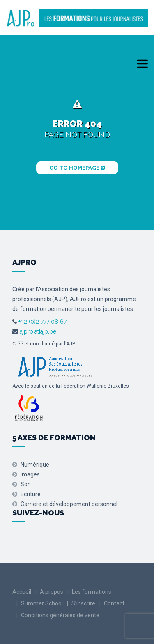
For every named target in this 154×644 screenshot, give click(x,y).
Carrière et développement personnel (69, 504)
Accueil (22, 592)
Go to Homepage (77, 168)
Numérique (35, 465)
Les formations (92, 592)
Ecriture (31, 494)
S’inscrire (83, 603)
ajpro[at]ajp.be (38, 331)
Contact (114, 603)
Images (30, 474)
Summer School (42, 603)
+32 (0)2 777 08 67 (42, 322)
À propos (52, 592)
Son (26, 484)
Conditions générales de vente (60, 615)
